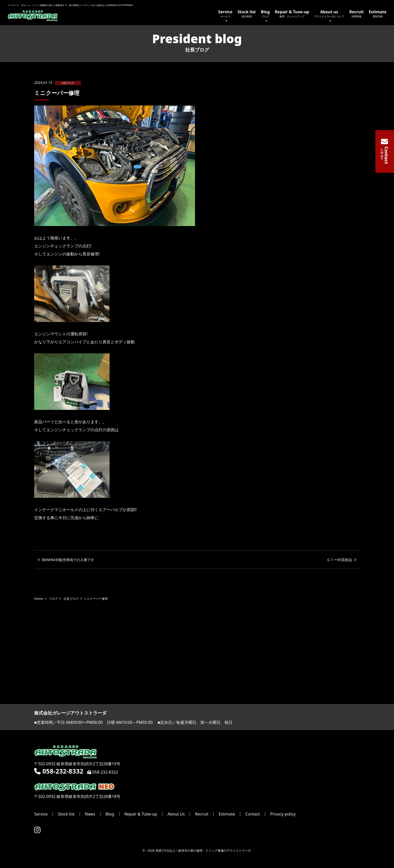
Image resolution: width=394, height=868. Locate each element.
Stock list (247, 14)
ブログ (53, 599)
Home (39, 599)
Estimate (378, 14)
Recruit (357, 14)
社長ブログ (68, 83)
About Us (176, 814)
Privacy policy (283, 814)
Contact (253, 814)
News (90, 814)
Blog (265, 16)
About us (329, 16)
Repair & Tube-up (141, 814)
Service (225, 16)
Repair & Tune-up (292, 14)
